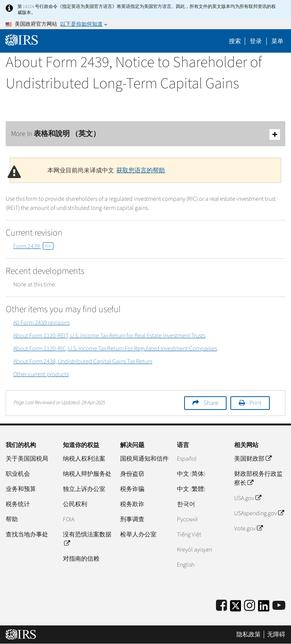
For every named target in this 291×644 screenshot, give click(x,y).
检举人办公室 (138, 535)
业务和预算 (21, 489)
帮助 (12, 519)
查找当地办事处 (27, 535)
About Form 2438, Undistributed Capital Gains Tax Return (83, 361)
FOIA (69, 519)
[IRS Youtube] (279, 606)
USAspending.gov (259, 513)
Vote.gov (248, 528)
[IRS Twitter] (236, 608)
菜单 (277, 41)
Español (187, 459)
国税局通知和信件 (144, 459)
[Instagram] (250, 606)
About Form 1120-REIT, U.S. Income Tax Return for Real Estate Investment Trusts (109, 336)
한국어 (186, 504)
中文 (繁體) (191, 489)
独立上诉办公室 (84, 489)
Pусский (187, 519)
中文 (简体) (191, 474)
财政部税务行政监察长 (258, 478)
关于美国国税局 (27, 459)
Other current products (41, 374)
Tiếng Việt (189, 535)
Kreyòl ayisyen (195, 550)
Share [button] (211, 403)
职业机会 (18, 474)
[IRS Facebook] (221, 606)
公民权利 (75, 504)
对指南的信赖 (81, 559)
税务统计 (18, 504)
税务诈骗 (132, 489)
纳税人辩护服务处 (87, 474)
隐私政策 (249, 635)
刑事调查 (132, 519)
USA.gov (248, 498)
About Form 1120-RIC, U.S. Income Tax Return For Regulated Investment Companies (115, 349)
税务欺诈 (132, 504)
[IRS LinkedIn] (264, 608)
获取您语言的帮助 (141, 170)
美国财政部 (253, 459)
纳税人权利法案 (84, 459)
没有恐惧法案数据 (87, 539)
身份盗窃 (132, 474)
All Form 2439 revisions (41, 323)
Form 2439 (33, 246)
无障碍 (276, 635)
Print (255, 403)
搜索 (235, 41)
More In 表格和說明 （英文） (145, 134)
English (186, 565)
